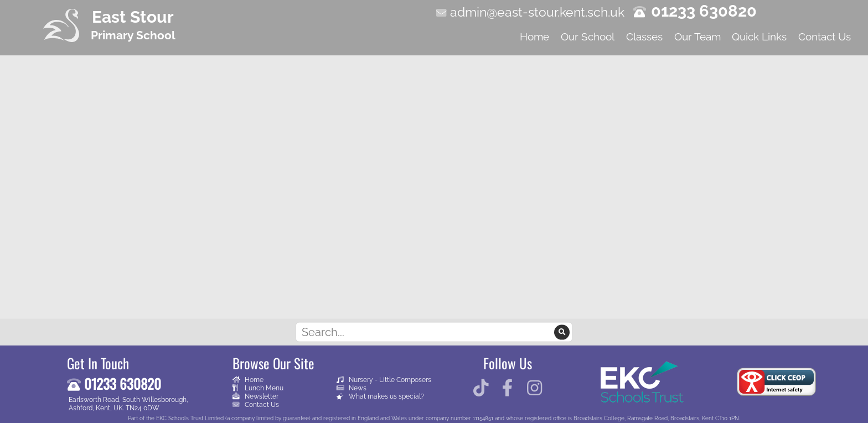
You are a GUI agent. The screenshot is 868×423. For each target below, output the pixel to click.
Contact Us (256, 404)
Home (248, 380)
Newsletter (255, 396)
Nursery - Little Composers (384, 380)
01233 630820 (704, 11)
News (352, 388)
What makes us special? (380, 396)
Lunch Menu (258, 388)
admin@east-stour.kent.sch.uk (537, 12)
